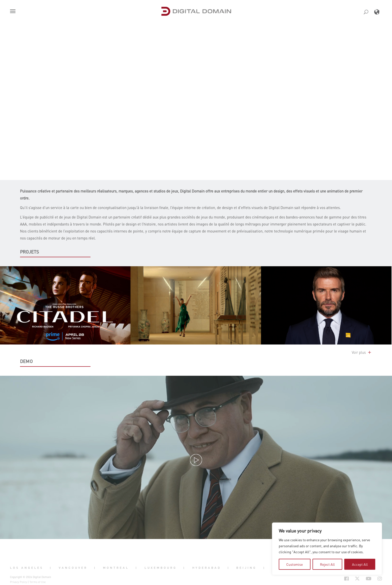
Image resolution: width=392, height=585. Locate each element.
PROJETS (29, 252)
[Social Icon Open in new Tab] (330, 578)
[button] (14, 12)
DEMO (26, 361)
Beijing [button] (246, 568)
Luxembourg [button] (161, 568)
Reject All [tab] (327, 564)
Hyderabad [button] (207, 568)
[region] (327, 549)
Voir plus (362, 352)
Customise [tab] (294, 564)
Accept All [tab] (360, 564)
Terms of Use (38, 582)
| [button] (51, 568)
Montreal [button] (116, 568)
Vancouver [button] (73, 568)
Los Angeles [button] (27, 568)
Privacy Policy (18, 582)
